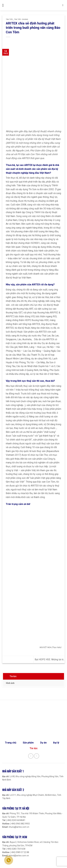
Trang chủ (11, 743)
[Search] (64, 5)
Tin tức (13, 676)
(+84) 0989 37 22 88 (20, 852)
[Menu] (4, 5)
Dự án (43, 743)
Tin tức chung (21, 19)
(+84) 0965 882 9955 (20, 824)
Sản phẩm (28, 743)
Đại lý (56, 743)
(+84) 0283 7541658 (16, 849)
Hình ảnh (10, 683)
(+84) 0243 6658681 (16, 820)
